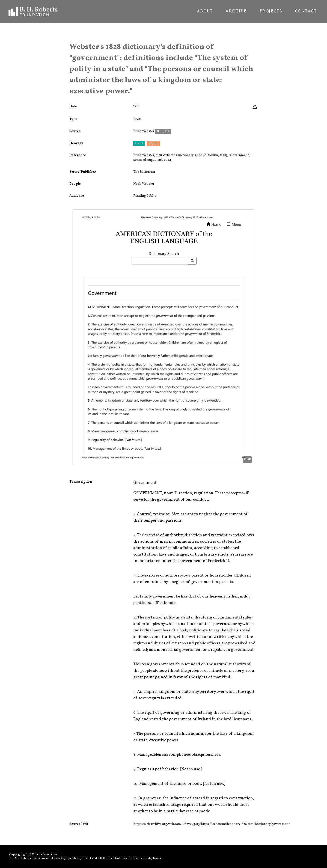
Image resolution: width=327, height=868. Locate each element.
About (205, 12)
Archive (236, 12)
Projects (271, 12)
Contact (306, 12)
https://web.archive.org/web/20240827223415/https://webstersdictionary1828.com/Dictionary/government (211, 824)
